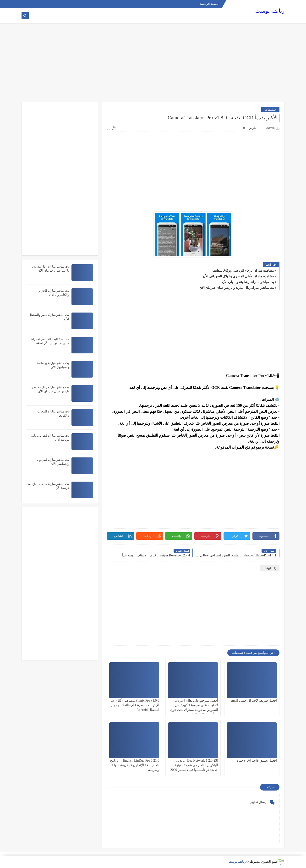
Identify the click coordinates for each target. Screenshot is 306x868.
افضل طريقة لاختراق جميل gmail (254, 700)
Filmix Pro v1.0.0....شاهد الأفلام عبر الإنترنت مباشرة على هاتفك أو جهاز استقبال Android (135, 705)
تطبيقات (270, 110)
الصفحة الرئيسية (209, 4)
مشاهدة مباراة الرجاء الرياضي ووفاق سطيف (243, 271)
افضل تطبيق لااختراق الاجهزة (257, 761)
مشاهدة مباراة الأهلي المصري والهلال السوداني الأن (238, 276)
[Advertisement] (153, 65)
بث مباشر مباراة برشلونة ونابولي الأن (248, 282)
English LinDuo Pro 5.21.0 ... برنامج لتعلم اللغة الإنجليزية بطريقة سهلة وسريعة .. (135, 765)
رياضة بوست (270, 11)
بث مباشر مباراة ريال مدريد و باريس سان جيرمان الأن (237, 288)
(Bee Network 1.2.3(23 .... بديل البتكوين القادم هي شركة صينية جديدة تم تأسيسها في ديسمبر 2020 (194, 765)
